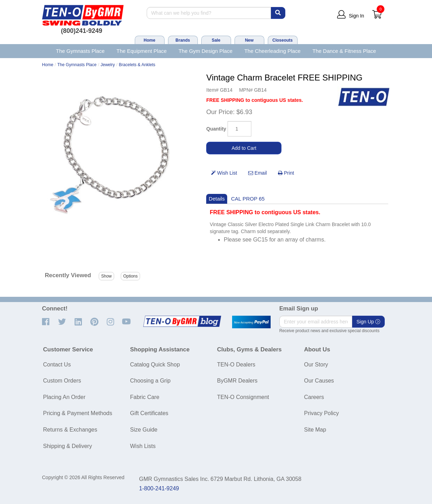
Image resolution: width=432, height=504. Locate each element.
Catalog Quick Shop (155, 365)
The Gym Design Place (205, 51)
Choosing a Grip (151, 381)
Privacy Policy (322, 413)
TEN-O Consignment (243, 397)
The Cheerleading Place (273, 51)
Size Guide (144, 430)
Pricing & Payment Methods (78, 413)
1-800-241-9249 (159, 488)
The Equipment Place (142, 51)
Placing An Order (64, 397)
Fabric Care (145, 397)
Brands (183, 40)
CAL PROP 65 (248, 199)
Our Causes (319, 381)
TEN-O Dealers (236, 365)
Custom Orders (62, 381)
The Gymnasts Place (80, 51)
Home (149, 40)
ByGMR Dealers (237, 381)
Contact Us (57, 365)
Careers (314, 397)
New (249, 40)
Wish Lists (143, 446)
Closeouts (283, 40)
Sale (216, 40)
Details (217, 199)
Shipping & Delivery (68, 446)
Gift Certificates (149, 413)
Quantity (216, 129)
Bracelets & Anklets (137, 65)
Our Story (316, 365)
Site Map (315, 430)
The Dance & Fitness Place (344, 51)
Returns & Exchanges (70, 430)
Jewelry (108, 65)
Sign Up (368, 322)
